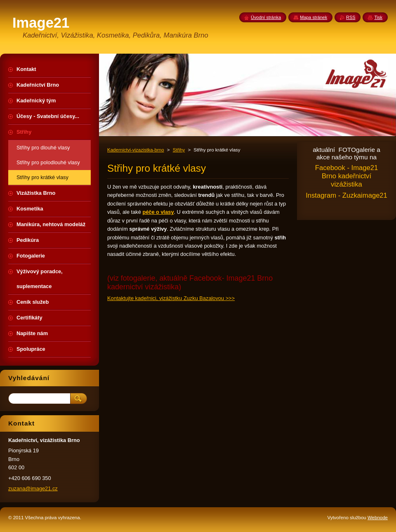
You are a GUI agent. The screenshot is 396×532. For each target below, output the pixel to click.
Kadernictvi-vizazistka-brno (136, 150)
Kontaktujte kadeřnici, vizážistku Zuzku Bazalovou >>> (171, 298)
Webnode (378, 518)
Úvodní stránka (266, 17)
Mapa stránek (313, 17)
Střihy (179, 150)
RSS (351, 17)
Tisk (378, 17)
